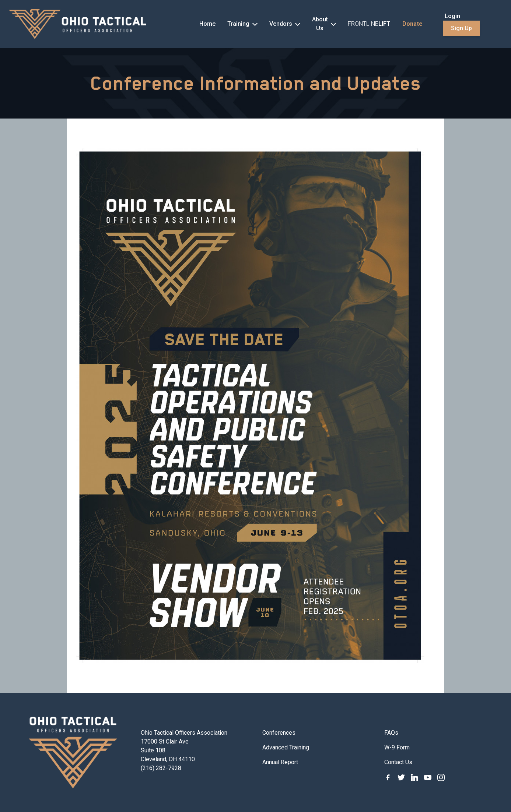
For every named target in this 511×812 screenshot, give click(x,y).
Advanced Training (286, 747)
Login (452, 16)
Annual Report (280, 762)
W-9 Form (397, 747)
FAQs (391, 733)
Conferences (279, 733)
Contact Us (398, 762)
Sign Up (461, 28)
